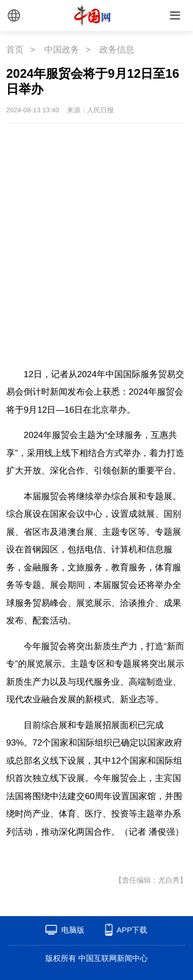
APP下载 (132, 930)
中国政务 (62, 50)
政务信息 (117, 50)
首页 (15, 50)
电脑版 (73, 930)
